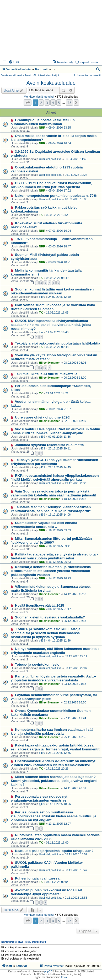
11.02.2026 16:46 (57, 332)
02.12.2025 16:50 (75, 702)
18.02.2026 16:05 (57, 312)
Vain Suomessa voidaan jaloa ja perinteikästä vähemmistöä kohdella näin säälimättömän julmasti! (53, 493)
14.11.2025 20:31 (75, 788)
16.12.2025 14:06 (60, 515)
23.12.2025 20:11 (60, 448)
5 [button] (59, 103)
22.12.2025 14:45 (60, 467)
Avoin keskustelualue (51, 83)
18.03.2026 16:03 (76, 199)
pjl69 (42, 297)
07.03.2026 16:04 (60, 231)
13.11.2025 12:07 (60, 824)
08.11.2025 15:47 (76, 870)
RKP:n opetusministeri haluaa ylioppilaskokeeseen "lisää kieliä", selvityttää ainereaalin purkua (55, 478)
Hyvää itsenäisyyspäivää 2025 (40, 605)
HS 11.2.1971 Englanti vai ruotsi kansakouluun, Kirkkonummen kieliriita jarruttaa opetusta (52, 185)
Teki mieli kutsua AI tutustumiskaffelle (46, 374)
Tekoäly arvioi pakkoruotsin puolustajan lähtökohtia (58, 343)
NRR (42, 128)
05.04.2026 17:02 (60, 190)
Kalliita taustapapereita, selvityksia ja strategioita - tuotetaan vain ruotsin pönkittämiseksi (54, 556)
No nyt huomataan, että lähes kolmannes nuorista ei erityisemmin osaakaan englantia (56, 651)
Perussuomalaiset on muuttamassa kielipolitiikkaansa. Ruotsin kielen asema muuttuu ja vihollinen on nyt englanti (53, 816)
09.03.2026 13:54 (57, 215)
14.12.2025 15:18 (75, 594)
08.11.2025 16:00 (57, 843)
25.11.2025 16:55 (75, 737)
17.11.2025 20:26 (57, 769)
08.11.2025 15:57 (76, 854)
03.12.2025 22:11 (76, 656)
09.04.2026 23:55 (60, 128)
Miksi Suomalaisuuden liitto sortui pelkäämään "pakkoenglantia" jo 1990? (51, 541)
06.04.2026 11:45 (76, 159)
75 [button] (69, 103)
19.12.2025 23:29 (76, 483)
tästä (64, 977)
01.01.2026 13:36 (60, 437)
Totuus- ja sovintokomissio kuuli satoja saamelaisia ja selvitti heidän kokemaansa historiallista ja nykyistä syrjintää (46, 633)
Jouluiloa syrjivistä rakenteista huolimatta (49, 445)
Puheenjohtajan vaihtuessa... (39, 878)
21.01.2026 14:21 (57, 393)
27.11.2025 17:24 (75, 718)
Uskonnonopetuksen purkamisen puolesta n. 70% (56, 196)
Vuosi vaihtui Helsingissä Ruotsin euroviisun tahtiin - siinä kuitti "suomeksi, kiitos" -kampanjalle (55, 431)
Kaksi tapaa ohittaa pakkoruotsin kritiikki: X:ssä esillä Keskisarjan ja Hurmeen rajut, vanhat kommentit (55, 747)
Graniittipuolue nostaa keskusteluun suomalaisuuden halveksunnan (43, 122)
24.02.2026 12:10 (60, 297)
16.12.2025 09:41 (60, 546)
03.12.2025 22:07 (76, 668)
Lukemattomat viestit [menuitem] (87, 75)
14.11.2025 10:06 (60, 804)
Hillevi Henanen (50, 363)
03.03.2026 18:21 (60, 262)
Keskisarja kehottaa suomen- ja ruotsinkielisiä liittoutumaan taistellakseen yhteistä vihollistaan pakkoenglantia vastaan (51, 571)
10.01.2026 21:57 (60, 409)
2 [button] (41, 103)
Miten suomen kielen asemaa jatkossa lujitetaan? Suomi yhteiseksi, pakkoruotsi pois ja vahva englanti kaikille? (54, 781)
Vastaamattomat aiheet (16, 75)
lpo (41, 332)
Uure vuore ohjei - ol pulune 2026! (43, 417)
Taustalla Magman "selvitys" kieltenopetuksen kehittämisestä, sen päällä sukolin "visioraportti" (51, 509)
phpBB (48, 971)
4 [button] (53, 103)
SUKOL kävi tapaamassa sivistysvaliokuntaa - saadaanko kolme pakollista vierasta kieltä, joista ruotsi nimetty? (51, 325)
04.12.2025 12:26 (60, 640)
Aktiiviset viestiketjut (46, 75)
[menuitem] (14, 62)
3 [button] (47, 103)
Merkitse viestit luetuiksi (39, 97)
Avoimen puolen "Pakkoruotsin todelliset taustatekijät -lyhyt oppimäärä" (47, 892)
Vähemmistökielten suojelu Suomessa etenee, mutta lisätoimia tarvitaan (51, 589)
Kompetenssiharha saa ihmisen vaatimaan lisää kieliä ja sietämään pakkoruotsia (52, 732)
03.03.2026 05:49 (57, 278)
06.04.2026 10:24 (76, 175)
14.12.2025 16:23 (60, 578)
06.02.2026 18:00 (75, 378)
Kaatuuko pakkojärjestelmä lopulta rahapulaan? (54, 851)
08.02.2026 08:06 (75, 363)
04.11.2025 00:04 (57, 882)
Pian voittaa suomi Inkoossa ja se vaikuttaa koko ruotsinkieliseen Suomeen (53, 307)
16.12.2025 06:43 (60, 562)
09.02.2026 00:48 (57, 347)
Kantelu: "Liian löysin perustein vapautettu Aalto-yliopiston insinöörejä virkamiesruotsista (53, 678)
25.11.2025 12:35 (60, 753)
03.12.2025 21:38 (75, 684)
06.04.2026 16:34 (60, 143)
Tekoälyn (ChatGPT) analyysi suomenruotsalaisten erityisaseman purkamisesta (54, 462)
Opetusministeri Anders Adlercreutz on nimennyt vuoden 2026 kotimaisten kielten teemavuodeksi (53, 763)
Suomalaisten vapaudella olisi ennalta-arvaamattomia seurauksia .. (45, 525)
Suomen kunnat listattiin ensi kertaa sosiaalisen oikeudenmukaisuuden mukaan (52, 291)
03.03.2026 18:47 (60, 246)
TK (41, 215)
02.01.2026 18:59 (75, 421)
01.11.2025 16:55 (76, 898)
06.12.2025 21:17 (60, 609)
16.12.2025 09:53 (60, 530)
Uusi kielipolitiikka (50, 159)
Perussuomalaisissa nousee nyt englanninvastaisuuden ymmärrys (39, 798)
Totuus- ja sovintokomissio (37, 664)
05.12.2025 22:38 (75, 621)
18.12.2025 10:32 (75, 499)
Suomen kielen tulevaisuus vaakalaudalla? (50, 617)
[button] (28, 103)
